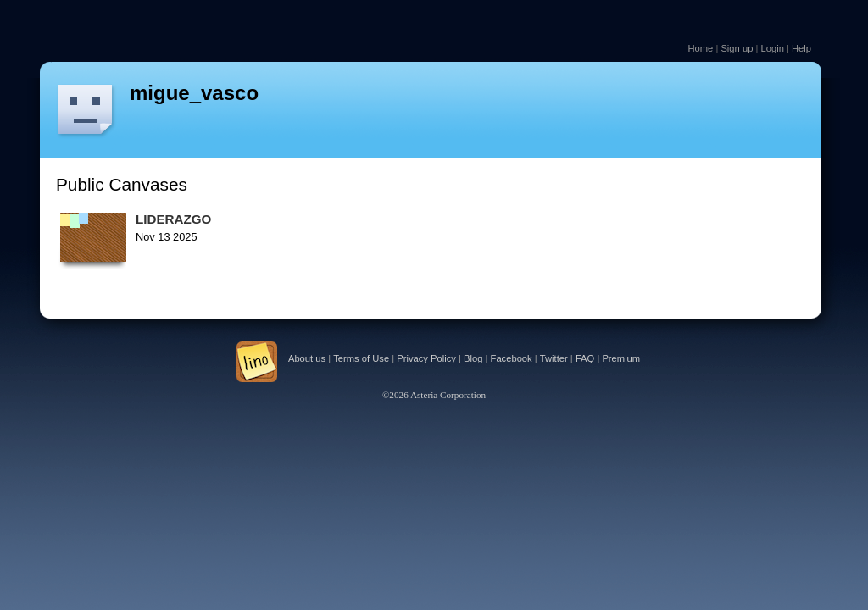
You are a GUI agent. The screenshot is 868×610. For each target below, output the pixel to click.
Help (801, 48)
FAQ (585, 358)
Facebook (512, 358)
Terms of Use (361, 358)
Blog (473, 358)
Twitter (554, 358)
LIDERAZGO (173, 219)
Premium (621, 358)
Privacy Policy (426, 358)
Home (700, 48)
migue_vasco (194, 93)
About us (307, 358)
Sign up (737, 48)
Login (772, 48)
